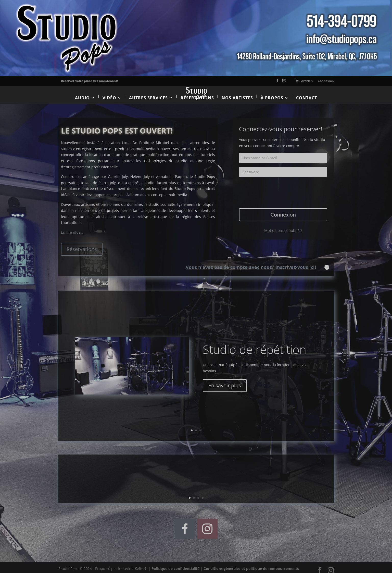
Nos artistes (237, 93)
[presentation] (284, 186)
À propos (272, 93)
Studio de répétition (255, 345)
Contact (307, 93)
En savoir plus (225, 381)
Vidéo (109, 93)
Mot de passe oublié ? (283, 226)
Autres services (148, 93)
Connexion (326, 81)
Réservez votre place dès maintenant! (89, 81)
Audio (82, 93)
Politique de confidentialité (175, 564)
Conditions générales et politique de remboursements (251, 564)
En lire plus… (72, 228)
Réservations (197, 93)
